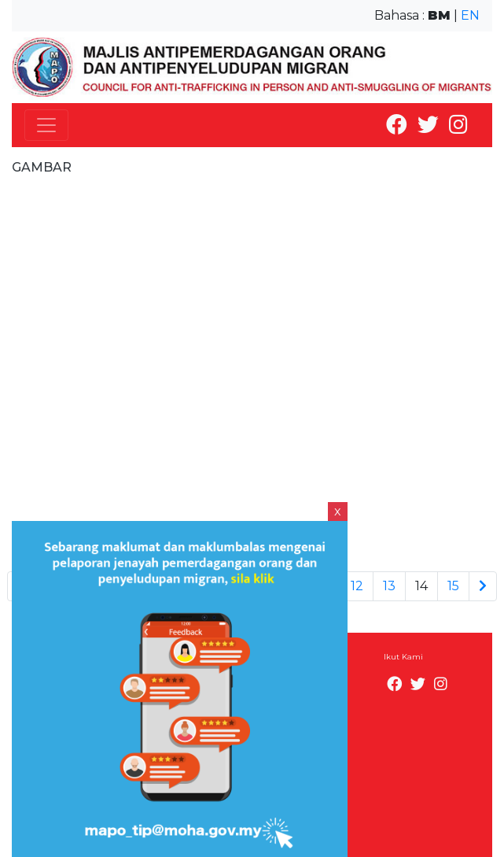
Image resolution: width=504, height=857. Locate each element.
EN (470, 15)
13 (389, 586)
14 (421, 586)
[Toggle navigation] (46, 125)
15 (453, 586)
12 (357, 586)
